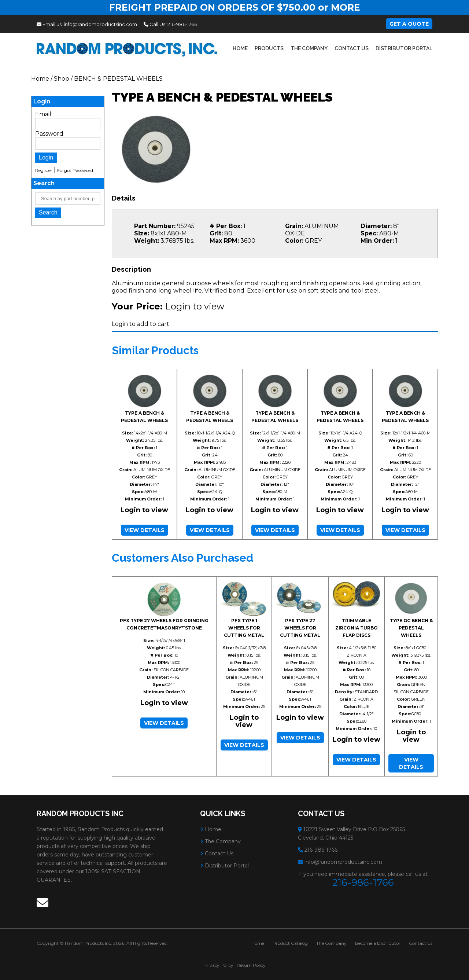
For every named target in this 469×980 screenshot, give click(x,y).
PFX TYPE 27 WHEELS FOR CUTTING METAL (300, 628)
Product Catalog (290, 943)
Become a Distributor (378, 943)
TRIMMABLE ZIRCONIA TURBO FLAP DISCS (357, 628)
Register (44, 170)
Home (240, 48)
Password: (50, 134)
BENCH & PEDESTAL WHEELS (118, 79)
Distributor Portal (404, 48)
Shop (62, 79)
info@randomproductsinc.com (100, 24)
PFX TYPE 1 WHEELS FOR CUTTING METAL (244, 628)
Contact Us (352, 48)
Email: (44, 114)
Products (269, 48)
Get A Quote (409, 24)
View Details (145, 530)
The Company (309, 48)
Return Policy (251, 965)
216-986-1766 (182, 24)
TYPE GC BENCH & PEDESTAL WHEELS (411, 628)
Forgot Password (75, 170)
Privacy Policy (218, 965)
